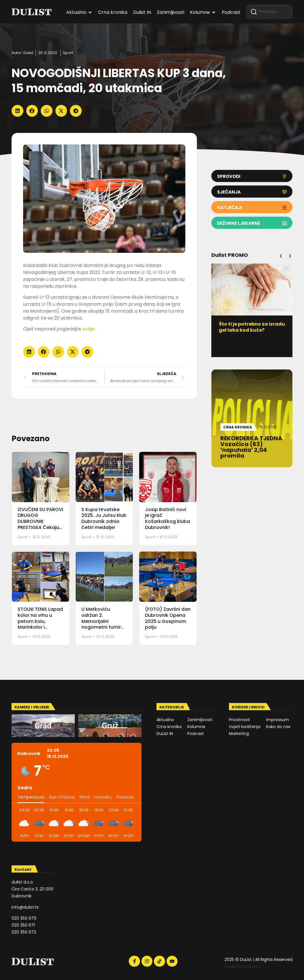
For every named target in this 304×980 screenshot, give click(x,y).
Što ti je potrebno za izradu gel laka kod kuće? (253, 327)
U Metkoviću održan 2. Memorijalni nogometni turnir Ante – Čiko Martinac (101, 624)
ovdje (88, 329)
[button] (17, 111)
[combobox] (269, 12)
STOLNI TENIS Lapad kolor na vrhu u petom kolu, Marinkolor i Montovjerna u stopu (40, 624)
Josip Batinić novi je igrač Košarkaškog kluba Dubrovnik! (167, 518)
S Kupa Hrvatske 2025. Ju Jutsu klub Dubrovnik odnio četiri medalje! (104, 518)
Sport (68, 53)
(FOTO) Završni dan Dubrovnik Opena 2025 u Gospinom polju (168, 618)
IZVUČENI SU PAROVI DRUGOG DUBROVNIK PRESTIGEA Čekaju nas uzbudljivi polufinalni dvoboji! (40, 525)
